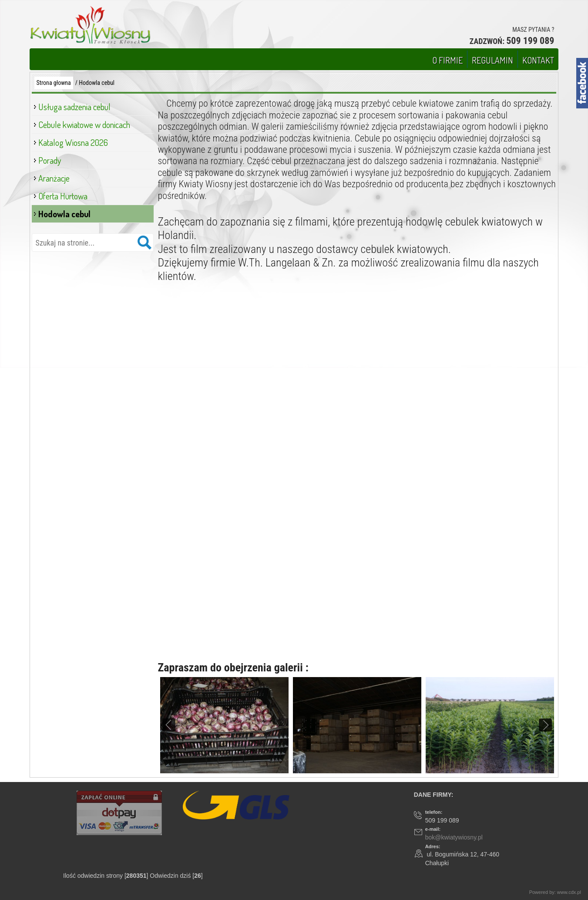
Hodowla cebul (64, 214)
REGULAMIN (492, 60)
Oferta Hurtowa (63, 196)
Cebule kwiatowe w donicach (84, 125)
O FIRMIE (447, 60)
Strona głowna (54, 83)
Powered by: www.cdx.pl (556, 892)
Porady (50, 160)
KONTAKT (538, 60)
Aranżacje (54, 178)
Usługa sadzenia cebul (74, 107)
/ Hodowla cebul (95, 83)
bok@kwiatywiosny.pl (454, 837)
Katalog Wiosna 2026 (73, 142)
